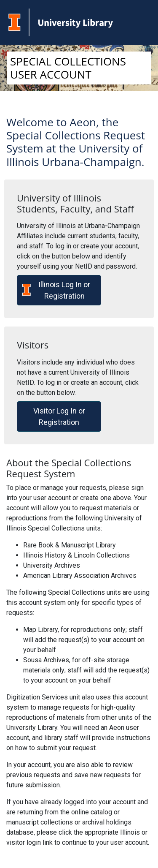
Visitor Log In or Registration (59, 416)
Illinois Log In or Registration (56, 290)
